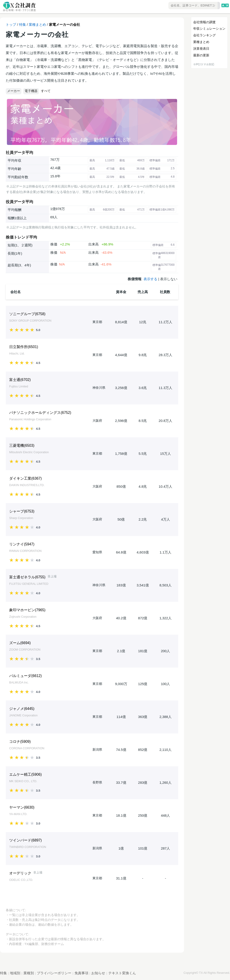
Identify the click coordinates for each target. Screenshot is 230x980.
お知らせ (98, 973)
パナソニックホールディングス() (40, 413)
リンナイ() (22, 544)
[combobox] (181, 6)
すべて (46, 91)
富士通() (20, 380)
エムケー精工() (26, 774)
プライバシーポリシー (54, 973)
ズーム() (20, 643)
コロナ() (20, 742)
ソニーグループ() (27, 314)
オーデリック (20, 873)
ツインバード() (26, 840)
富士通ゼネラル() (27, 577)
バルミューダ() (26, 676)
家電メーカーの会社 (65, 24)
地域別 (15, 973)
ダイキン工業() (26, 478)
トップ (11, 24)
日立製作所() (24, 347)
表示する (150, 279)
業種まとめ (37, 24)
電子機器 (31, 91)
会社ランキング (204, 35)
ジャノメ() (22, 709)
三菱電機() (22, 445)
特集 (23, 24)
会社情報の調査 (204, 22)
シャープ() (22, 511)
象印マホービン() (27, 610)
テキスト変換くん (122, 973)
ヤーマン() (22, 807)
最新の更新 (201, 55)
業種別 (29, 973)
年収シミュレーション (209, 29)
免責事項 (81, 973)
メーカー (14, 91)
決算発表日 (201, 49)
